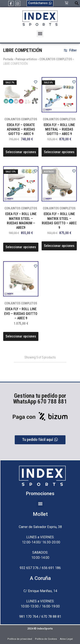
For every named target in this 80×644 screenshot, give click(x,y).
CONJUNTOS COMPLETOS (56, 59)
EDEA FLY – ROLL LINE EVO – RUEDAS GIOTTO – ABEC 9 (21, 314)
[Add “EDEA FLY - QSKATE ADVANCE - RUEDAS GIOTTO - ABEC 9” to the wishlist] (36, 82)
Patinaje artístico (26, 59)
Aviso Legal (66, 639)
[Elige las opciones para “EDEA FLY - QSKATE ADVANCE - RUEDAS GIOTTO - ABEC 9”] (21, 152)
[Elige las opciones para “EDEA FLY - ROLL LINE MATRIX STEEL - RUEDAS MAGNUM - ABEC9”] (21, 247)
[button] (77, 4)
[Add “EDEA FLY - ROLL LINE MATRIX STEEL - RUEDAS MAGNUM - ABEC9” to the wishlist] (36, 171)
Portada (8, 59)
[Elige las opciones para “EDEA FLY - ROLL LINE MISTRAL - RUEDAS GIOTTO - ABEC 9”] (59, 152)
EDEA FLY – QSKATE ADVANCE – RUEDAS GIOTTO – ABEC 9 (21, 129)
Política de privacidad (20, 639)
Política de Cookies (46, 639)
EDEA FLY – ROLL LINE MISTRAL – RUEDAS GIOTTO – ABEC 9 (59, 129)
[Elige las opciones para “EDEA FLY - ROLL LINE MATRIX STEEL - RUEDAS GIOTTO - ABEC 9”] (59, 246)
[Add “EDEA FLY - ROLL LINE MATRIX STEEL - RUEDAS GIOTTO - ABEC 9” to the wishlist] (74, 171)
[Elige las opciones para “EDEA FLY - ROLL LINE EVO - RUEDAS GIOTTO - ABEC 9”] (21, 336)
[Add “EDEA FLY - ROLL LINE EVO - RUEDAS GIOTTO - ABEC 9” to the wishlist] (36, 266)
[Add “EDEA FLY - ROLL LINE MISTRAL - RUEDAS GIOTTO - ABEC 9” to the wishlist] (74, 82)
